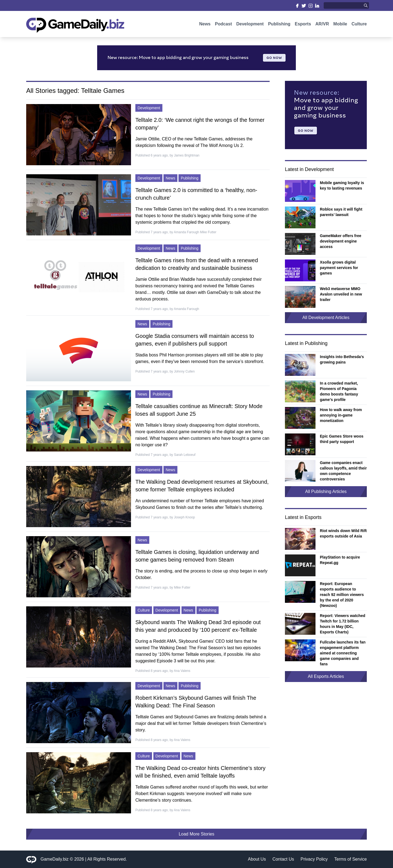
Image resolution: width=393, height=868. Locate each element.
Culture (359, 24)
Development (250, 24)
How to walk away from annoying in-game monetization (341, 415)
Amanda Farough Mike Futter (195, 232)
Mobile (340, 24)
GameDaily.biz (55, 859)
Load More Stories (197, 834)
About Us (257, 859)
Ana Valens (182, 671)
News (205, 24)
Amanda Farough (187, 309)
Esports (303, 24)
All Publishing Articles (326, 491)
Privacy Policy (314, 859)
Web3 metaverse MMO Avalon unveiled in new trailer (341, 294)
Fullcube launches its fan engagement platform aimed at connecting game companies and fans (343, 653)
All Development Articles (326, 318)
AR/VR (322, 24)
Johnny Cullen (184, 371)
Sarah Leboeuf (185, 455)
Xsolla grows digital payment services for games (339, 268)
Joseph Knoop (184, 517)
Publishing (279, 24)
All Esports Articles (326, 676)
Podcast (223, 24)
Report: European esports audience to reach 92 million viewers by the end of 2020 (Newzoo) (342, 595)
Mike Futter (182, 587)
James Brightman (187, 155)
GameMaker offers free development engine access (341, 241)
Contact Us (283, 859)
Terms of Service (351, 859)
